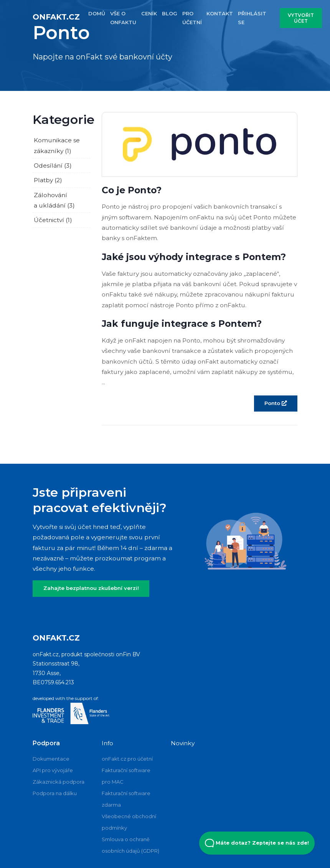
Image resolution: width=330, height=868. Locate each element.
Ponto (276, 403)
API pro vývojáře (53, 770)
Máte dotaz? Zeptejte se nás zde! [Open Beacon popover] (257, 843)
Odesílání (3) (53, 166)
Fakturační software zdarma (126, 799)
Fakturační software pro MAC (126, 776)
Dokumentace (51, 759)
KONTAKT (220, 13)
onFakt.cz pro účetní (127, 759)
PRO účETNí (192, 18)
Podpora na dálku (55, 793)
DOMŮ (97, 13)
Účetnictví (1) (53, 220)
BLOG (170, 13)
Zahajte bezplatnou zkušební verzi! (91, 588)
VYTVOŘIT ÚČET (301, 18)
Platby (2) (48, 180)
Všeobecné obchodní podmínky (129, 822)
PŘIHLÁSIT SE (252, 18)
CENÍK (149, 13)
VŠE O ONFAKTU (123, 18)
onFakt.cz (56, 17)
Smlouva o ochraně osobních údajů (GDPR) (130, 845)
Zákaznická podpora (59, 782)
